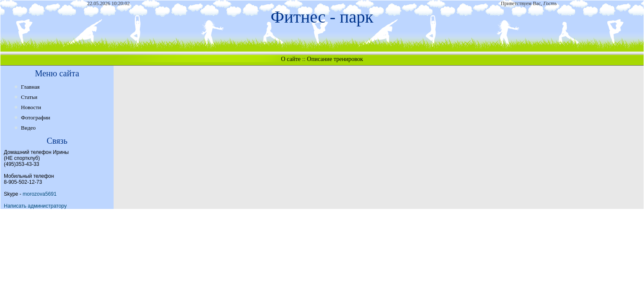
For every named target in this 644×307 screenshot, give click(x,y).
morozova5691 (40, 194)
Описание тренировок (335, 59)
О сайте (291, 59)
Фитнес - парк (322, 17)
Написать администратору (35, 206)
